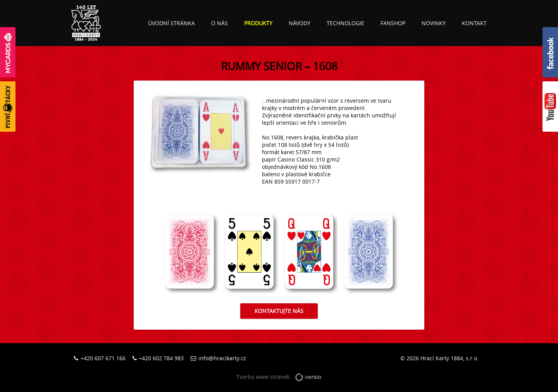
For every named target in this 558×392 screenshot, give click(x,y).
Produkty (258, 23)
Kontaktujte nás (279, 311)
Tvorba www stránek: (279, 377)
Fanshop (393, 23)
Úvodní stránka (171, 23)
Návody (300, 23)
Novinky (434, 23)
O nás (220, 23)
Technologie (345, 23)
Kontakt (474, 23)
